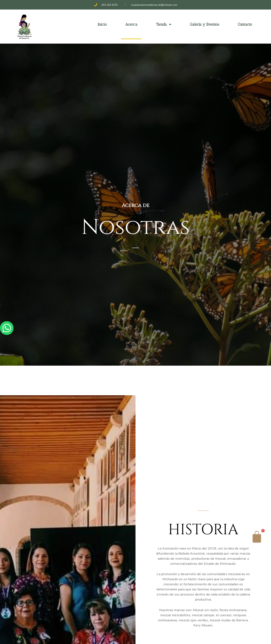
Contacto (245, 24)
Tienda (164, 24)
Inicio (102, 24)
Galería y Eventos (205, 24)
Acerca (131, 24)
